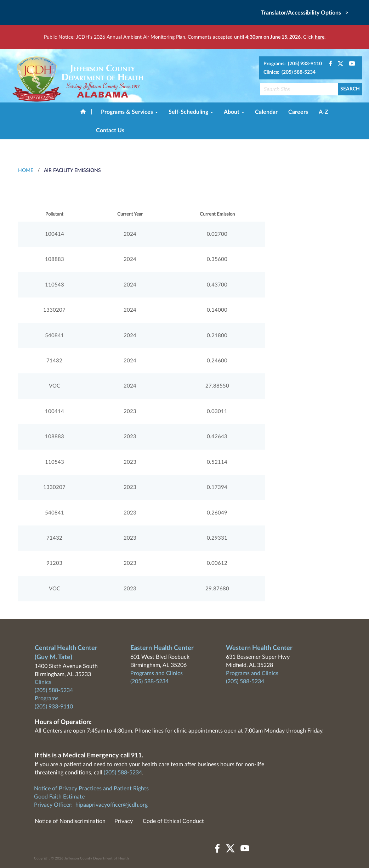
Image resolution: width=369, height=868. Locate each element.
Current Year (130, 214)
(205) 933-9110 (54, 707)
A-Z (323, 112)
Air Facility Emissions (72, 171)
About (234, 112)
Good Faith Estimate (59, 797)
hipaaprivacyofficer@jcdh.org (112, 805)
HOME (26, 171)
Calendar (266, 112)
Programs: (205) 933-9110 (293, 64)
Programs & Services (129, 112)
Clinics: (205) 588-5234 (289, 72)
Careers (298, 112)
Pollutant (54, 214)
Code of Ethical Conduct (173, 821)
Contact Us (110, 130)
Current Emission (217, 214)
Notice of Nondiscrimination (70, 821)
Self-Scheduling (191, 112)
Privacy (124, 821)
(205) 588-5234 (54, 690)
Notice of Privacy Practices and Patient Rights (91, 789)
